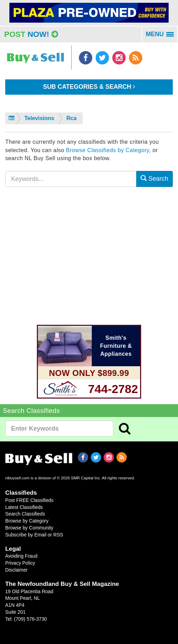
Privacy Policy (20, 563)
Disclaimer (16, 570)
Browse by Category (27, 521)
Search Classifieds (25, 514)
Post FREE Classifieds (29, 500)
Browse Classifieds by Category (108, 150)
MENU (162, 37)
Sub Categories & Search (89, 87)
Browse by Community (29, 528)
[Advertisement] (89, 260)
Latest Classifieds (24, 507)
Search (154, 178)
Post (31, 34)
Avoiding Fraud (21, 556)
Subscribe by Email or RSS (34, 535)
